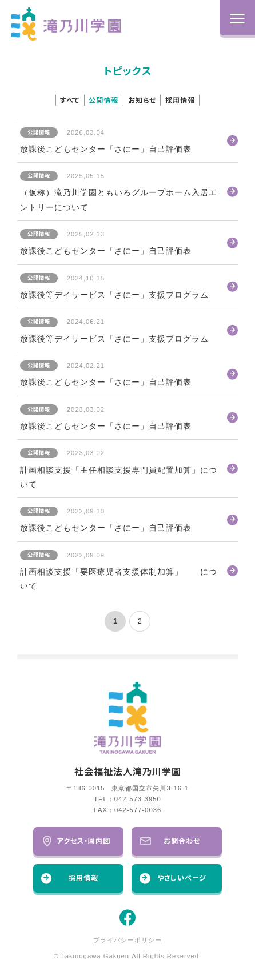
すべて (70, 100)
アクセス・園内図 (76, 841)
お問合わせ (170, 841)
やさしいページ (173, 878)
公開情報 (103, 100)
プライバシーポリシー (127, 940)
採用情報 (180, 100)
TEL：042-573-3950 (127, 799)
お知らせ (142, 100)
